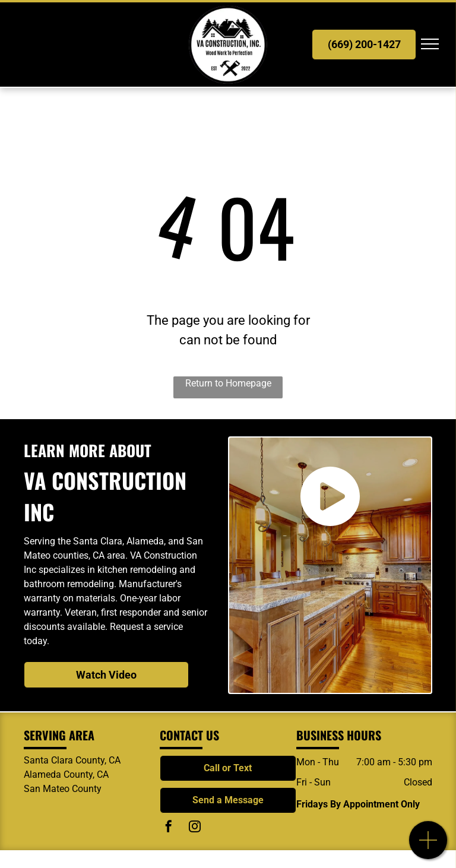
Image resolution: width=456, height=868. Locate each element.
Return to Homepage (228, 383)
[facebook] (169, 828)
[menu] (430, 44)
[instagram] (195, 828)
